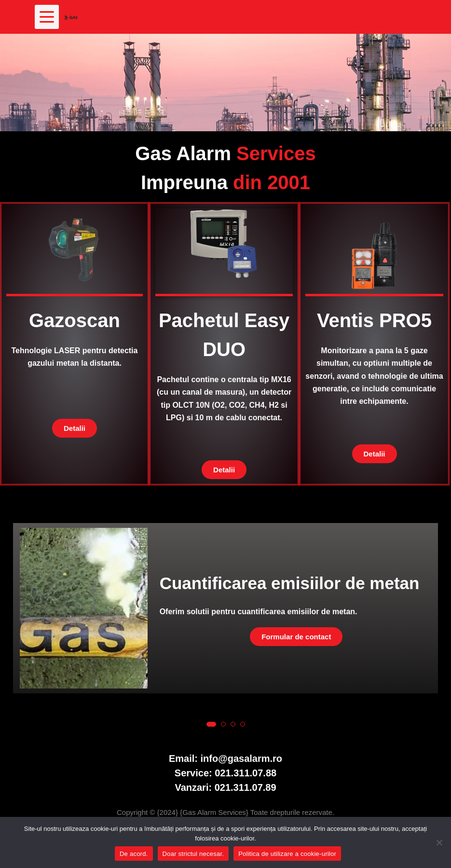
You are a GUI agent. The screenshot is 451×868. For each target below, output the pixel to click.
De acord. (134, 854)
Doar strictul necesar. (193, 854)
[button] (211, 724)
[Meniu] (47, 17)
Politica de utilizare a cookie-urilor (287, 854)
